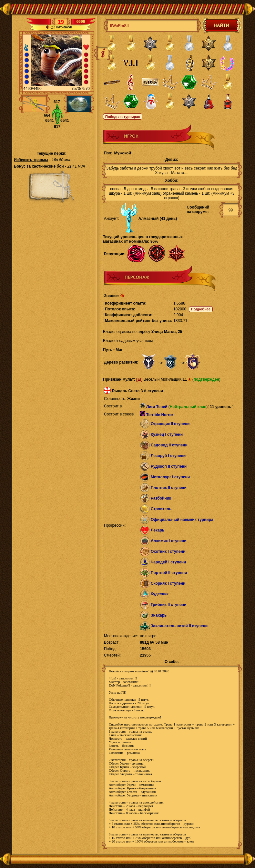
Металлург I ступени (170, 477)
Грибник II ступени (169, 605)
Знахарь (159, 615)
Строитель (161, 509)
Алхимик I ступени (169, 541)
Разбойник (161, 498)
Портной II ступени (169, 573)
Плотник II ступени (169, 488)
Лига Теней (157, 407)
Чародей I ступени (168, 562)
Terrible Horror (160, 415)
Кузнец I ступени (167, 434)
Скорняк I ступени (168, 583)
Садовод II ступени (169, 445)
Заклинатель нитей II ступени (179, 626)
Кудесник (160, 594)
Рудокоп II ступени (169, 466)
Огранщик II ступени (170, 424)
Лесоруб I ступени (168, 456)
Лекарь (158, 530)
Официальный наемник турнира (182, 520)
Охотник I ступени (168, 551)
